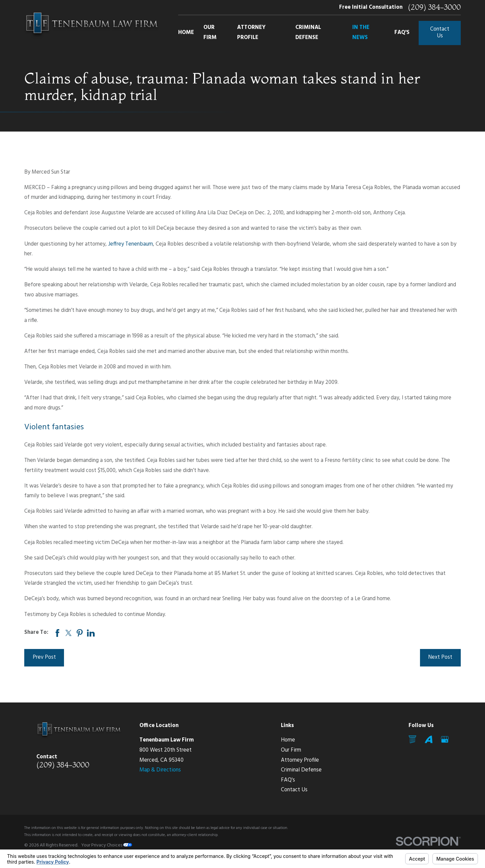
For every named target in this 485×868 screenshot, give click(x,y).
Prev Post (44, 657)
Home (288, 740)
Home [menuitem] (186, 33)
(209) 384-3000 (434, 7)
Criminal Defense (301, 770)
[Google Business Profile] (445, 739)
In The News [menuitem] (361, 33)
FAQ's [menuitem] (402, 33)
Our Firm (291, 750)
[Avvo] (429, 739)
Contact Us (440, 33)
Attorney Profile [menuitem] (251, 33)
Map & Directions (160, 770)
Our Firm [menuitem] (210, 33)
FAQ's (288, 780)
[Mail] (412, 739)
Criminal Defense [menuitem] (308, 33)
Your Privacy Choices (107, 845)
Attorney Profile (300, 760)
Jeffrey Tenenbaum (131, 244)
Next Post (440, 657)
